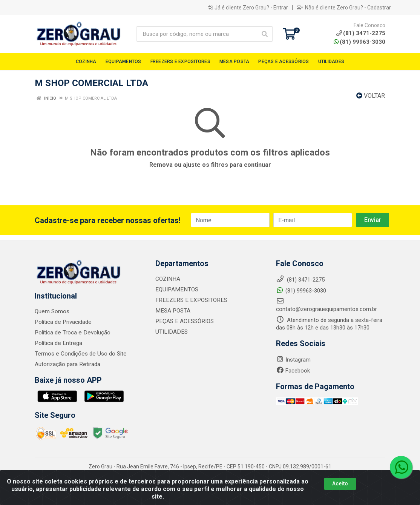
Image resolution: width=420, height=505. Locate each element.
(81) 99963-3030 (359, 42)
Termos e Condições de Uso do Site (80, 354)
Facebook (293, 371)
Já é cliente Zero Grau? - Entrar (248, 8)
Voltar (371, 96)
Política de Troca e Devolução (71, 333)
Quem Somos (52, 311)
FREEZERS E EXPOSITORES (189, 300)
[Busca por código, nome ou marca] (197, 34)
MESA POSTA (172, 311)
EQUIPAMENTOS (176, 289)
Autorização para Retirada (67, 364)
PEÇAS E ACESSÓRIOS (183, 321)
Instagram (293, 360)
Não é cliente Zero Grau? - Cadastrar (344, 8)
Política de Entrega (58, 343)
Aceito (340, 483)
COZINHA (167, 279)
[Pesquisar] (265, 34)
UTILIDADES (170, 332)
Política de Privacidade (62, 322)
